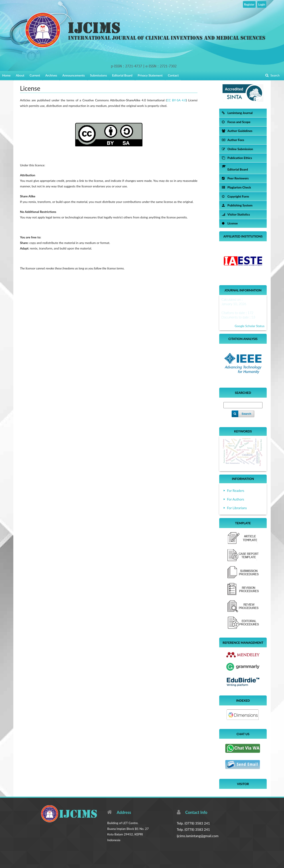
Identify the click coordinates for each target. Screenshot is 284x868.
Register (249, 4)
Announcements (74, 75)
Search (275, 75)
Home (6, 75)
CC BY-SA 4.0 (176, 100)
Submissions (99, 75)
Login (262, 4)
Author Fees (233, 140)
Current (35, 75)
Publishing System (237, 205)
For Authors (236, 499)
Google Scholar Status (250, 326)
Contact (173, 75)
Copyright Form (235, 196)
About (20, 75)
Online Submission (237, 149)
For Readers (236, 491)
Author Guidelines (237, 131)
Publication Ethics (237, 158)
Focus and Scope (236, 122)
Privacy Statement (150, 75)
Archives (51, 75)
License (230, 223)
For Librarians (237, 508)
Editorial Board (122, 75)
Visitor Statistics (236, 214)
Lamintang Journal (237, 113)
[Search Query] (243, 405)
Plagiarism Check (236, 187)
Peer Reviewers (235, 178)
